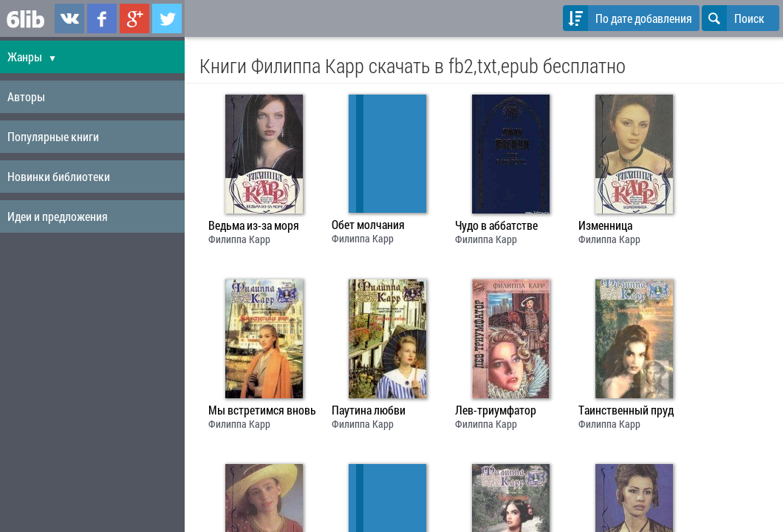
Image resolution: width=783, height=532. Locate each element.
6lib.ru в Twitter (167, 18)
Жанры (32, 57)
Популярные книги (53, 136)
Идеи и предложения (58, 216)
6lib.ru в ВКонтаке (69, 18)
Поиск (733, 18)
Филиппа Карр (239, 239)
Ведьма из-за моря (254, 225)
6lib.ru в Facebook (102, 18)
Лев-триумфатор (496, 410)
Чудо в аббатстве (496, 225)
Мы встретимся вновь (262, 410)
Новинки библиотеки (59, 176)
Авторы (26, 96)
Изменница (605, 225)
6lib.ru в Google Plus (134, 18)
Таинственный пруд (626, 410)
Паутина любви (369, 410)
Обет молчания (368, 225)
